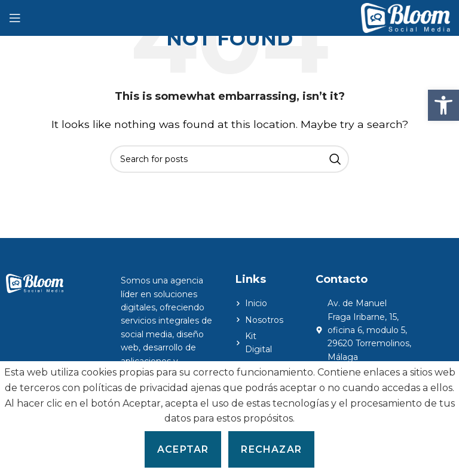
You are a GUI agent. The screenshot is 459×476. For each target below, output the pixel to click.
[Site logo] (406, 17)
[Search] (229, 159)
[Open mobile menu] (15, 18)
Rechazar (271, 449)
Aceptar (183, 449)
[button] (443, 105)
